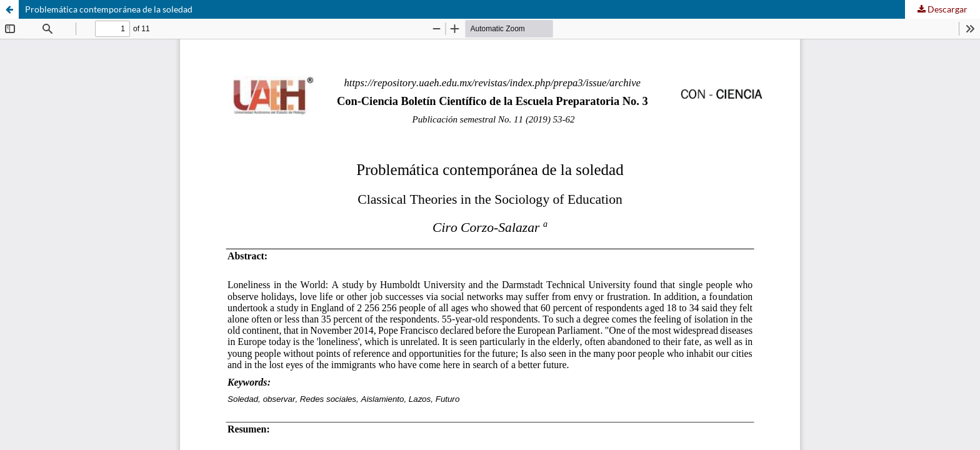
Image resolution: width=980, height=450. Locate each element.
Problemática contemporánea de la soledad (109, 9)
